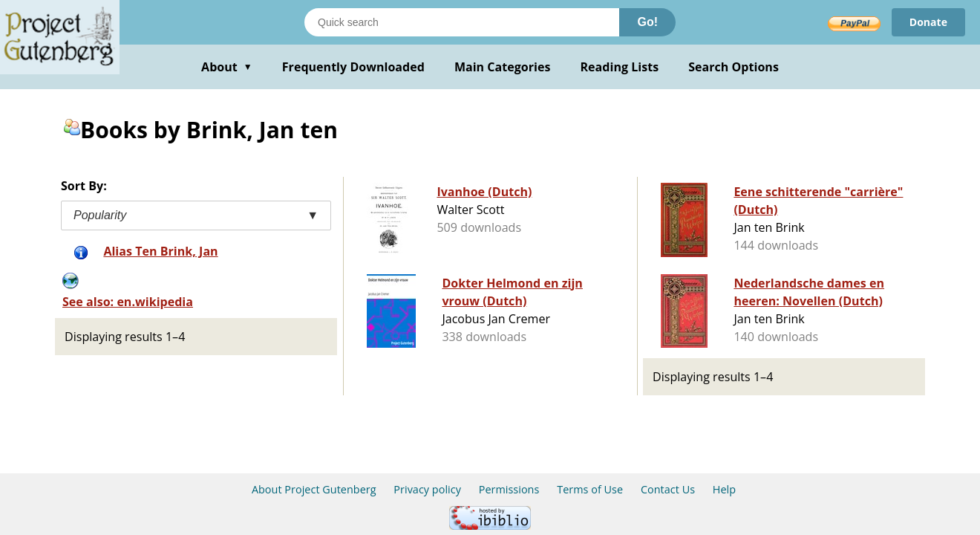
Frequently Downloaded (353, 67)
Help (724, 489)
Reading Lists (620, 67)
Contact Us (668, 489)
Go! (647, 22)
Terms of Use (590, 489)
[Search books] (462, 22)
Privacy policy (427, 489)
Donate (928, 22)
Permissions (509, 489)
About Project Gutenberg (314, 489)
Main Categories (503, 67)
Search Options (734, 67)
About (227, 67)
